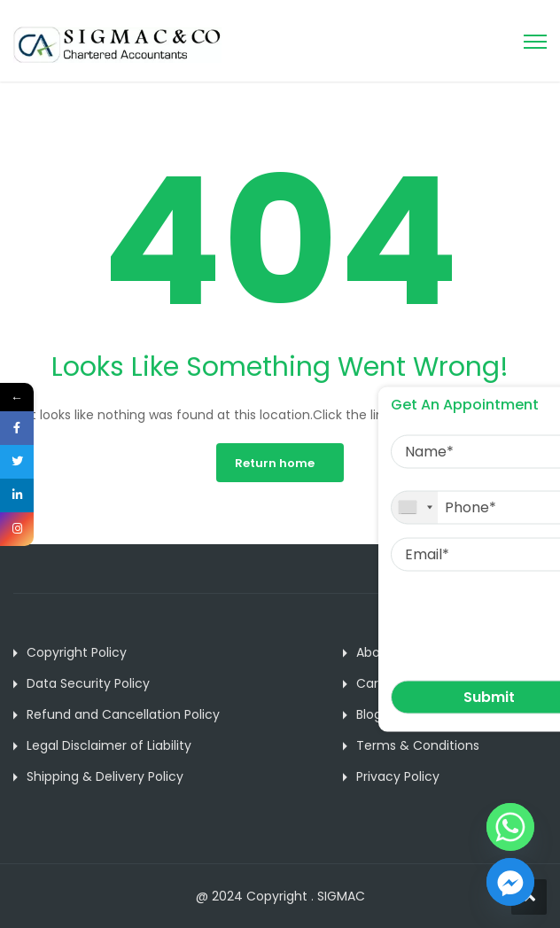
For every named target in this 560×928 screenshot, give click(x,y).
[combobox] (415, 507)
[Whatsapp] (510, 827)
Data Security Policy (88, 683)
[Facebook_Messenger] (510, 882)
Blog (369, 714)
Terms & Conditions (418, 745)
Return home (275, 463)
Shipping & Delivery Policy (105, 776)
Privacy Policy (398, 776)
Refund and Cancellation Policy (123, 714)
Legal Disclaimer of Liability (109, 745)
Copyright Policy (77, 652)
